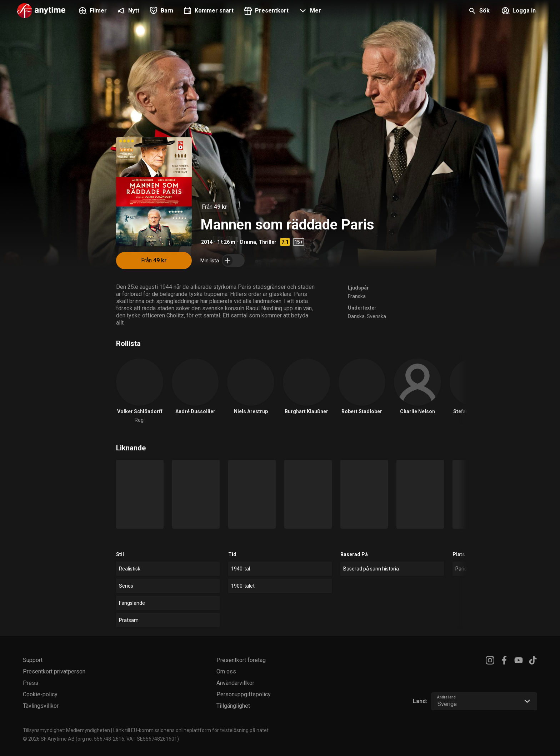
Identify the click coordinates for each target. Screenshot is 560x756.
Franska (357, 296)
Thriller (267, 242)
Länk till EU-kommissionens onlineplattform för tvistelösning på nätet (191, 730)
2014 (207, 242)
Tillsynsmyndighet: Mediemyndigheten (66, 730)
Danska (356, 316)
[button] (309, 11)
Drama (248, 242)
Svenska (376, 316)
